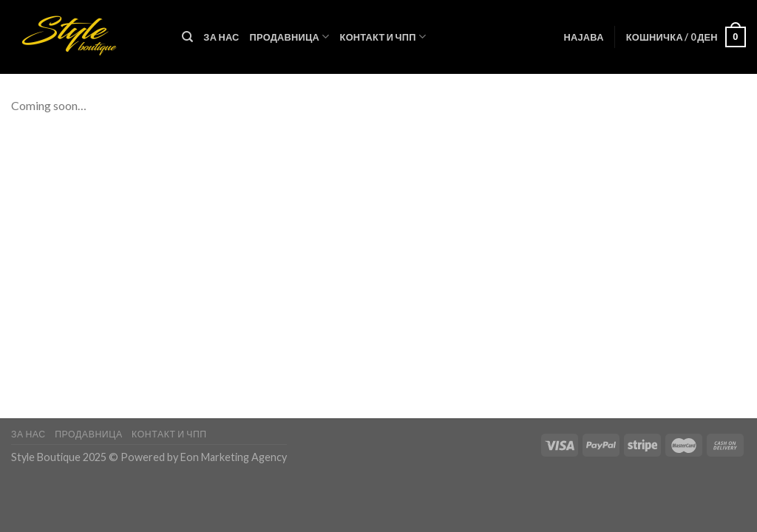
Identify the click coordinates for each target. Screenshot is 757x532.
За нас (221, 37)
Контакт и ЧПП (383, 37)
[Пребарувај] (187, 37)
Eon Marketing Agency (234, 457)
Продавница (290, 37)
